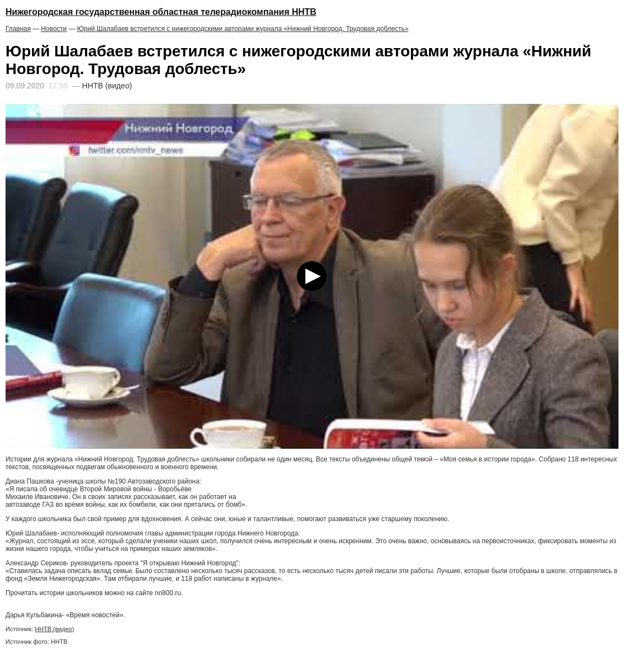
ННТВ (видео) (54, 629)
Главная (18, 29)
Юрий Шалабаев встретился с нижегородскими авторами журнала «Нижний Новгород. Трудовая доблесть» (242, 29)
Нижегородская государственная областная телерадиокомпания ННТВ (161, 12)
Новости (54, 29)
